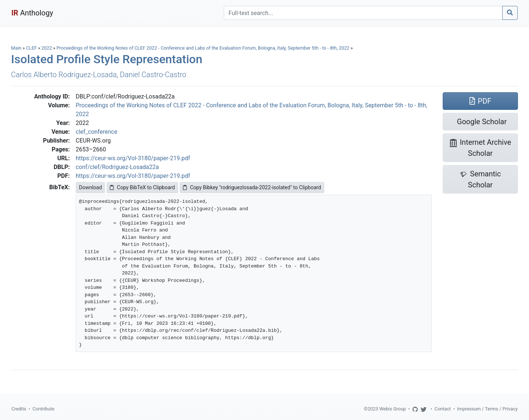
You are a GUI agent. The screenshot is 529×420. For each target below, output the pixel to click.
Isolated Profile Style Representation (107, 59)
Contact (443, 409)
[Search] (363, 13)
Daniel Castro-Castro (153, 75)
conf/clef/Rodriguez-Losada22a (117, 167)
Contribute (43, 409)
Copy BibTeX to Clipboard (142, 187)
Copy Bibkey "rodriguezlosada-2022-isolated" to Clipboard (252, 187)
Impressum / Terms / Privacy (487, 409)
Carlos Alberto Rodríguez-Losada (64, 75)
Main (16, 48)
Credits (19, 409)
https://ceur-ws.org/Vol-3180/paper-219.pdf (133, 158)
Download (90, 187)
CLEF (32, 48)
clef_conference (96, 132)
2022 (47, 48)
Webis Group (393, 409)
